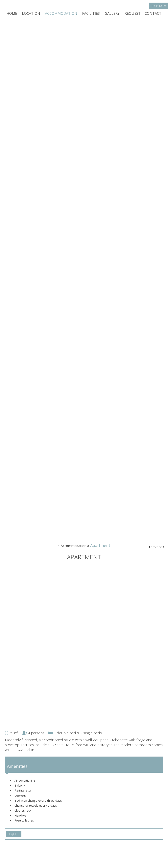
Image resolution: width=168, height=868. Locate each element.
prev (152, 552)
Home (12, 15)
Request (133, 15)
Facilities (91, 15)
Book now (159, 7)
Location (31, 15)
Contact (153, 15)
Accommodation (61, 15)
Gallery (112, 15)
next (160, 552)
